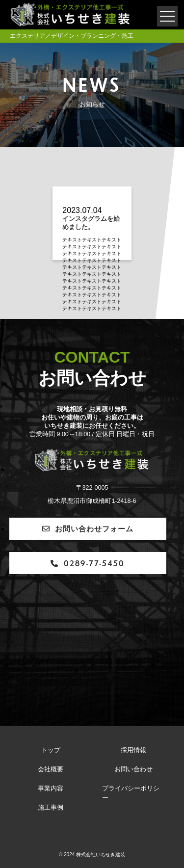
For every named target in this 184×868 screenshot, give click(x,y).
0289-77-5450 (88, 563)
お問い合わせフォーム (88, 528)
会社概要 (51, 769)
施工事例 (51, 808)
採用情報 (133, 750)
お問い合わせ (133, 769)
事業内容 (51, 789)
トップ (51, 750)
